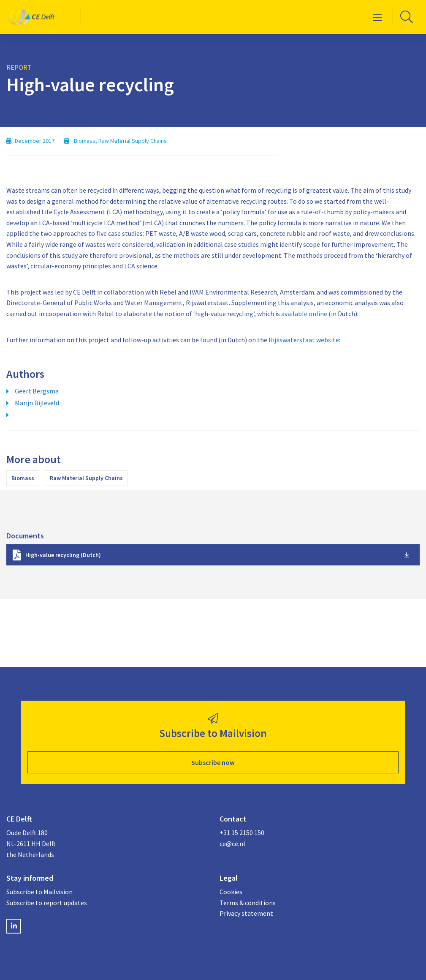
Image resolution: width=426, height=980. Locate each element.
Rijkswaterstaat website (304, 340)
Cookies (231, 892)
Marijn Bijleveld (37, 403)
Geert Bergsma (37, 391)
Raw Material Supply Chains (86, 478)
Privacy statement (246, 913)
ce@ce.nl (232, 844)
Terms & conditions (248, 903)
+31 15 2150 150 (242, 833)
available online (304, 314)
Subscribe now (213, 762)
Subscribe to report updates (47, 903)
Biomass (23, 478)
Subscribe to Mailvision (39, 892)
